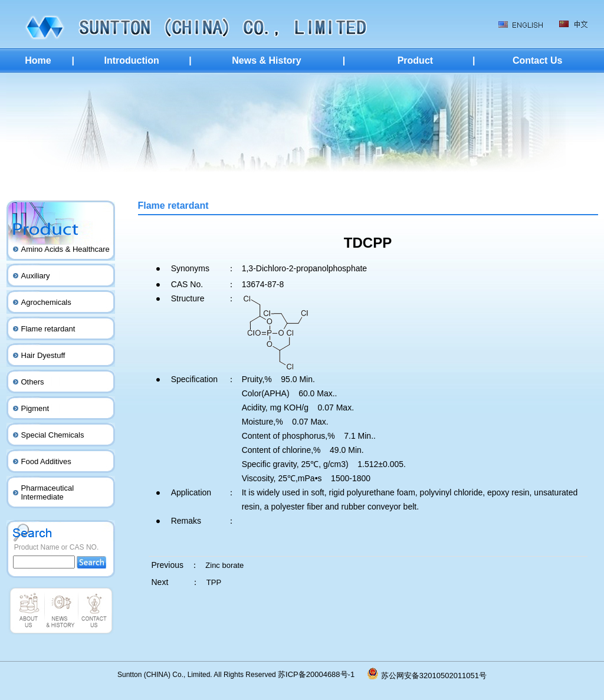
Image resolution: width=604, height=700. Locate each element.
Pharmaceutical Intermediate (48, 492)
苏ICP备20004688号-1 (323, 674)
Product (415, 60)
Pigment (35, 408)
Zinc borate (224, 565)
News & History (266, 60)
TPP (214, 582)
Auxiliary (36, 276)
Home (38, 60)
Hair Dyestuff (43, 355)
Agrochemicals (46, 302)
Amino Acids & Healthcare (65, 249)
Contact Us (537, 60)
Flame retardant (48, 329)
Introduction (131, 60)
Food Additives (46, 461)
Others (33, 382)
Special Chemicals (53, 435)
